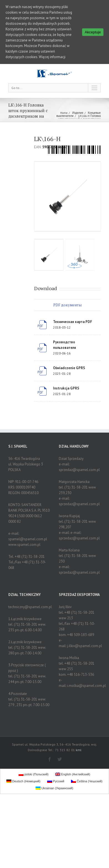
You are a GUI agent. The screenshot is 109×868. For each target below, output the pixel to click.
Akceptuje (93, 32)
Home (64, 113)
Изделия (78, 113)
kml (79, 750)
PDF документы (67, 305)
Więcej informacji (52, 57)
